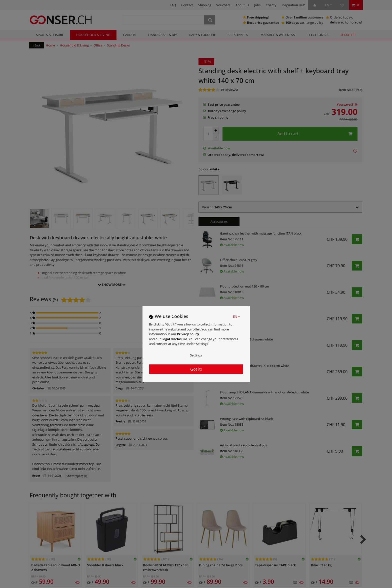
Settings (196, 355)
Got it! (196, 369)
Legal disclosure (174, 339)
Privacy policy (188, 334)
